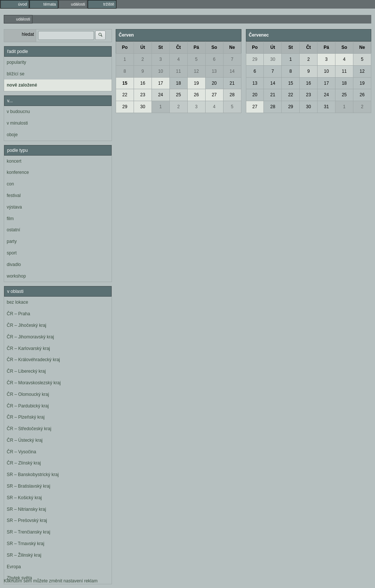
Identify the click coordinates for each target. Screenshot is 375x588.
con (10, 184)
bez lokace (17, 302)
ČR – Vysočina (21, 452)
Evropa (14, 567)
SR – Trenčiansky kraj (29, 532)
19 (196, 83)
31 (326, 107)
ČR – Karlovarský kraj (28, 348)
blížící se (15, 74)
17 (161, 83)
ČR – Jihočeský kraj (26, 325)
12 (196, 71)
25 (179, 95)
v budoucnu (18, 112)
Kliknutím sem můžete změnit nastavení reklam (51, 581)
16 (143, 83)
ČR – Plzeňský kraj (26, 417)
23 (143, 95)
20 (214, 83)
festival (14, 196)
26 (196, 95)
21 (232, 83)
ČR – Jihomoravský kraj (30, 337)
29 (125, 107)
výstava (14, 207)
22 (125, 95)
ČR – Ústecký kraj (25, 440)
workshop (16, 276)
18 (179, 83)
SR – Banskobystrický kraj (33, 475)
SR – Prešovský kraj (27, 520)
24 (161, 95)
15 (125, 83)
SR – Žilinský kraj (24, 555)
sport (12, 253)
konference (18, 172)
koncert (14, 161)
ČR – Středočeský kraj (29, 429)
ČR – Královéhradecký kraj (33, 360)
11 (179, 71)
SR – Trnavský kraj (26, 544)
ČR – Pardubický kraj (28, 406)
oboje (12, 135)
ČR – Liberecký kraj (26, 371)
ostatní (13, 230)
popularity (16, 62)
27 (214, 95)
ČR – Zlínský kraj (24, 463)
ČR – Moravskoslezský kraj (34, 383)
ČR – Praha (18, 314)
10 (161, 71)
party (12, 241)
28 (232, 95)
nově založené (22, 85)
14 (232, 71)
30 (143, 107)
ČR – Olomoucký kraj (28, 394)
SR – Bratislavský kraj (29, 486)
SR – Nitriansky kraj (26, 509)
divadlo (14, 265)
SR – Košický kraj (24, 498)
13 (214, 71)
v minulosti (17, 123)
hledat (28, 34)
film (10, 219)
